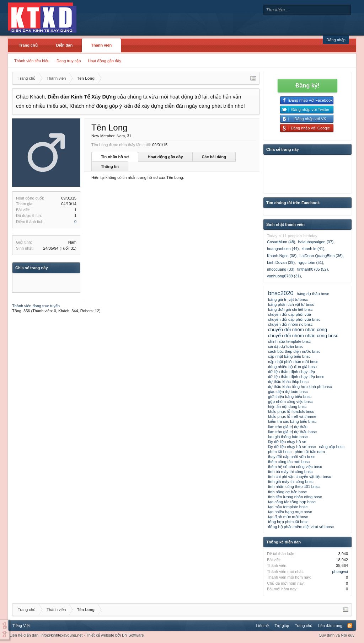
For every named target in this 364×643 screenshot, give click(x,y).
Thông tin (110, 166)
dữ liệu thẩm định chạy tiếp (291, 372)
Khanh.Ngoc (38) (282, 256)
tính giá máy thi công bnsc (291, 482)
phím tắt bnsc (280, 452)
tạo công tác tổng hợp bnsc (292, 502)
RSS (350, 626)
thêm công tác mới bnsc (289, 462)
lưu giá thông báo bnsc (288, 437)
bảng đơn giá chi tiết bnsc (290, 309)
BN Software (133, 635)
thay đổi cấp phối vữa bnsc (292, 457)
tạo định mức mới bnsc (288, 517)
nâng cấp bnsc (331, 447)
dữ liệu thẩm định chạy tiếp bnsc (296, 377)
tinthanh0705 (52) (312, 269)
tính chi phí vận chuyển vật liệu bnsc (299, 477)
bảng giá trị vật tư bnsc (288, 299)
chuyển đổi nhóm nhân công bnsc (303, 336)
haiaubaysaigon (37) (316, 242)
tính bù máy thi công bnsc (290, 472)
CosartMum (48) (281, 242)
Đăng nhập (336, 40)
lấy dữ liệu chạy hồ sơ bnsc (292, 447)
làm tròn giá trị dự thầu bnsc (292, 432)
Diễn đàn (64, 45)
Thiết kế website (100, 635)
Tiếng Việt (21, 626)
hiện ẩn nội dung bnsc (287, 406)
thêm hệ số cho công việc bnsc (295, 467)
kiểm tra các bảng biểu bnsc (292, 421)
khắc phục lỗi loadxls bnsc (291, 411)
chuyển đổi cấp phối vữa (290, 314)
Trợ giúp (282, 626)
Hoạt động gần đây (105, 61)
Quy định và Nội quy (337, 635)
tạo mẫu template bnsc (288, 507)
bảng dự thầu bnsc (313, 294)
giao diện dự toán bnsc (288, 392)
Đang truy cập (69, 61)
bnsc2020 (281, 293)
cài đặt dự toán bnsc (286, 346)
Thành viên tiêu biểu (32, 61)
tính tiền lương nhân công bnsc (295, 497)
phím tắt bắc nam (310, 452)
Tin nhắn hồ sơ (115, 157)
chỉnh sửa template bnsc (289, 341)
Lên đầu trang (330, 626)
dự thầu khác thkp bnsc (288, 382)
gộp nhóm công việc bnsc (290, 402)
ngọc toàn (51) (310, 262)
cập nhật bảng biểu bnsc (289, 356)
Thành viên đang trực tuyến (36, 306)
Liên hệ (262, 626)
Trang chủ (28, 45)
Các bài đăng (214, 157)
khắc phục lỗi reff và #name (292, 416)
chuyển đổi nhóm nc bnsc (290, 324)
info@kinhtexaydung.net (61, 635)
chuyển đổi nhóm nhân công (298, 330)
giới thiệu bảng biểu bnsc (290, 397)
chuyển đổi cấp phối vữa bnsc (294, 319)
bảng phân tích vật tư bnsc (291, 304)
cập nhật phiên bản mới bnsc (293, 362)
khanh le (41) (313, 249)
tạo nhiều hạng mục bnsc (290, 512)
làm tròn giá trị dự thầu (288, 427)
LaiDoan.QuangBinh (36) (321, 256)
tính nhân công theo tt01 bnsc (294, 487)
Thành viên (101, 45)
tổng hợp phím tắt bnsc (288, 522)
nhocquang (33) (281, 269)
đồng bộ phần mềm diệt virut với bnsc (301, 527)
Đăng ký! (307, 86)
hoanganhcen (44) (283, 249)
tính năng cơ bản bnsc (287, 492)
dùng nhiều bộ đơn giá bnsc (292, 367)
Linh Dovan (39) (281, 262)
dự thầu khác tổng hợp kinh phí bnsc (300, 387)
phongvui (340, 572)
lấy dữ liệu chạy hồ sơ (287, 442)
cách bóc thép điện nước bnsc (294, 351)
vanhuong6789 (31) (284, 276)
